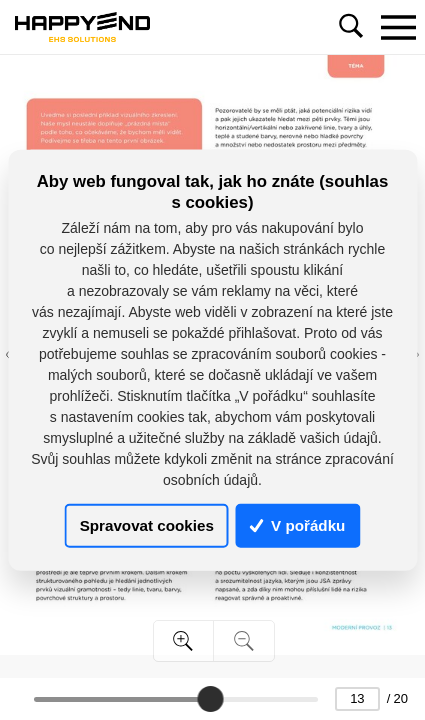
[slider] (211, 699)
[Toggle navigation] (398, 27)
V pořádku (298, 525)
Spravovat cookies (147, 525)
